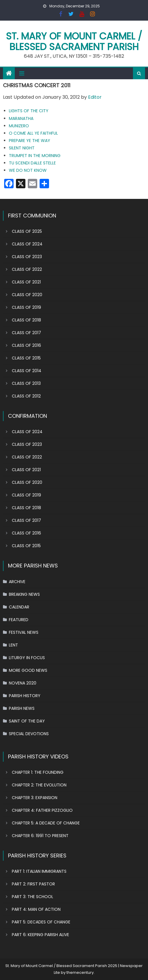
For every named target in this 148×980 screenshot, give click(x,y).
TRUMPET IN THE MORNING (35, 156)
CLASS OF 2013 (26, 383)
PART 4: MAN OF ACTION (36, 909)
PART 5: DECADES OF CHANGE (41, 922)
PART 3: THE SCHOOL (32, 897)
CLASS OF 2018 (26, 320)
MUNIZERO (19, 126)
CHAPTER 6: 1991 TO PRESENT (40, 836)
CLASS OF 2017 (26, 333)
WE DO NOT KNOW (28, 170)
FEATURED (19, 620)
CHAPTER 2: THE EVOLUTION (39, 785)
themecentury (80, 972)
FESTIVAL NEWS (24, 632)
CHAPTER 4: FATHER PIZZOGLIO (42, 810)
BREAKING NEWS (24, 594)
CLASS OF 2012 (26, 396)
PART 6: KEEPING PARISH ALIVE (40, 935)
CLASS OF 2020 (27, 295)
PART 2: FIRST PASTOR (33, 884)
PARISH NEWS (22, 708)
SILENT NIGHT (22, 148)
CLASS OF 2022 (27, 269)
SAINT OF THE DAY (27, 721)
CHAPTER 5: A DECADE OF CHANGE (46, 823)
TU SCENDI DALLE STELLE (32, 163)
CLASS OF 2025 (27, 231)
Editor (95, 97)
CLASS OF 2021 (26, 282)
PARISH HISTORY (25, 696)
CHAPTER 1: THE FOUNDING (38, 772)
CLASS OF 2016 (26, 345)
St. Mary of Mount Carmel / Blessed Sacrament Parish (74, 41)
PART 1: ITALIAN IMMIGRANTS (39, 871)
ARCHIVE (17, 582)
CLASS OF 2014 (27, 371)
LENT (13, 645)
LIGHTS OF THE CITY (29, 111)
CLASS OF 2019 (26, 307)
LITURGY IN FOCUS (27, 658)
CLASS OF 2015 (26, 358)
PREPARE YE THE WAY (30, 141)
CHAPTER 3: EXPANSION (35, 798)
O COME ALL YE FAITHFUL (33, 133)
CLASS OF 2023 (27, 257)
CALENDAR (19, 607)
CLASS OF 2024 (27, 244)
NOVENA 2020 (23, 683)
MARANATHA (21, 118)
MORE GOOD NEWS (28, 670)
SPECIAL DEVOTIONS (29, 734)
